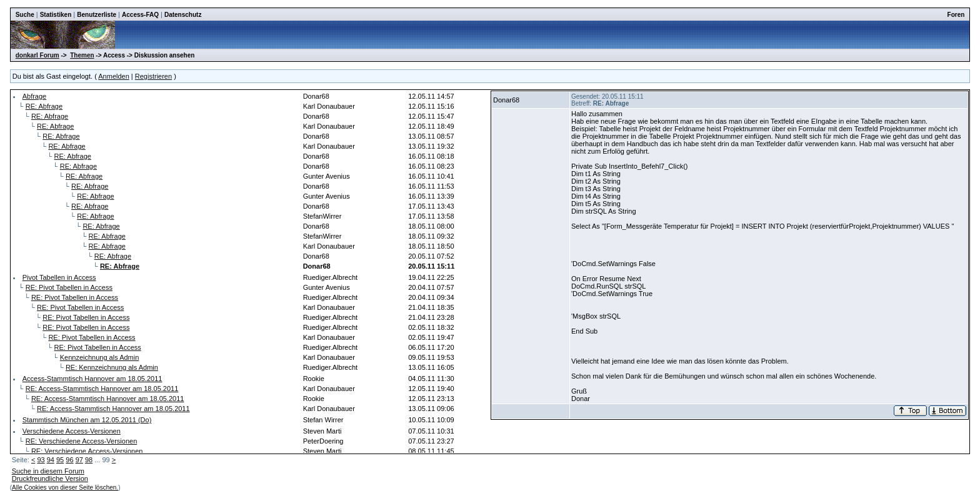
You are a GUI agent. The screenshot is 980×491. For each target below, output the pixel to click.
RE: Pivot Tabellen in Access (69, 287)
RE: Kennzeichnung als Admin (112, 367)
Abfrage (35, 96)
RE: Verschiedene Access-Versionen (82, 441)
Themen (82, 55)
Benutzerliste (97, 15)
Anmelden (114, 76)
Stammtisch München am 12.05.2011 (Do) (87, 420)
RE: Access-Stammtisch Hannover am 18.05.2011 (102, 389)
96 (69, 460)
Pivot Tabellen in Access (59, 277)
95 (60, 460)
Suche (25, 15)
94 (51, 460)
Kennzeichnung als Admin (100, 357)
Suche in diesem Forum (48, 471)
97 (79, 460)
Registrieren (153, 76)
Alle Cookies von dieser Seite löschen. (65, 488)
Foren (956, 15)
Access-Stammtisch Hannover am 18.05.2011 (92, 379)
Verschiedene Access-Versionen (72, 431)
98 (89, 460)
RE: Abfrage (44, 106)
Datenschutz (183, 15)
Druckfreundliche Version (50, 479)
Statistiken (56, 15)
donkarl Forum (37, 55)
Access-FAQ (140, 15)
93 (41, 460)
